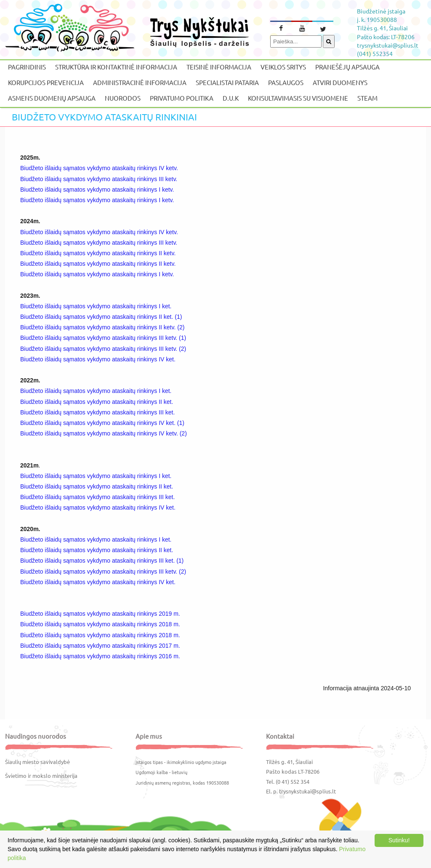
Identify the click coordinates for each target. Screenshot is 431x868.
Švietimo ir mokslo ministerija (41, 776)
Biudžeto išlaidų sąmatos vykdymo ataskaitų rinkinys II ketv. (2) (102, 327)
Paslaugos (286, 82)
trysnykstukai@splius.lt (307, 791)
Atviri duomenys (340, 82)
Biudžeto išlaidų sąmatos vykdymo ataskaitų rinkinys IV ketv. (99, 168)
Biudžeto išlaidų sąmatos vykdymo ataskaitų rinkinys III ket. (97, 412)
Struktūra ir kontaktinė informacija (116, 67)
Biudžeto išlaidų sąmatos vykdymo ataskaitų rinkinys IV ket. (98, 359)
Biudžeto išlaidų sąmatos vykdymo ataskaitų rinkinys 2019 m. (100, 614)
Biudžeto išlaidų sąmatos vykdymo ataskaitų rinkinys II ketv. (99, 253)
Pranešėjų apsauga (347, 67)
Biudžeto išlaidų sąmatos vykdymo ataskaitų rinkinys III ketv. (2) (103, 349)
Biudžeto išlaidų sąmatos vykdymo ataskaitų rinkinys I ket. (96, 306)
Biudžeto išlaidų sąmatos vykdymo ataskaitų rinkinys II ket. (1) (101, 317)
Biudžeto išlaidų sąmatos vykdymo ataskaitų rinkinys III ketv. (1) (103, 338)
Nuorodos (123, 98)
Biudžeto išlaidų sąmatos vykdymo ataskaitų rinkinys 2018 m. (100, 624)
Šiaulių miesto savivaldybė (37, 762)
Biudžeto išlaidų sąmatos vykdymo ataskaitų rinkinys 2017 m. (101, 646)
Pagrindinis (27, 67)
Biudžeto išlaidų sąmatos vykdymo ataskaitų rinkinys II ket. (97, 402)
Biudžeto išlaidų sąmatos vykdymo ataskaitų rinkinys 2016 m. (101, 656)
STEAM (367, 98)
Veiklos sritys (283, 67)
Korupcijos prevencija (46, 82)
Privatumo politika (182, 98)
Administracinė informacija (140, 82)
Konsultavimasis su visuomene (298, 98)
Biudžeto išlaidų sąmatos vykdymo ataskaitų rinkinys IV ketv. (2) (104, 433)
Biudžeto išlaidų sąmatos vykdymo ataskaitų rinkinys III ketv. (99, 179)
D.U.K (231, 98)
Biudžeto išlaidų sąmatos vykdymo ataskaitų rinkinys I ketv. (98, 190)
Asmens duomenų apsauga (52, 98)
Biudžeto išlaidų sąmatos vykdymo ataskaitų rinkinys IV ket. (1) (102, 423)
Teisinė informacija (219, 67)
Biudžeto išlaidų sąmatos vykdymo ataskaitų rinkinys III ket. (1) (102, 561)
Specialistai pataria (227, 82)
